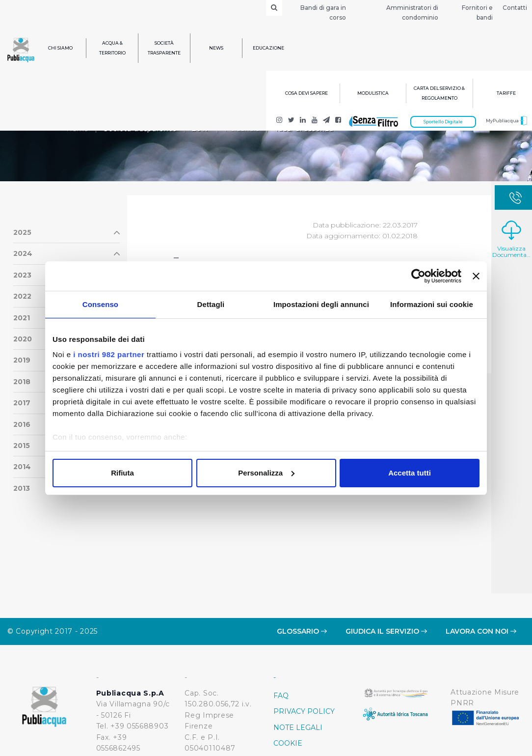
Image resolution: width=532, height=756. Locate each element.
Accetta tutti (410, 473)
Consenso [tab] (100, 304)
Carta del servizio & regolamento (439, 93)
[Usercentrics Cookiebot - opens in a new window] (418, 276)
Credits (289, 716)
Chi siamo (60, 48)
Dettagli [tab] (211, 304)
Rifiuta (122, 473)
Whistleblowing (309, 700)
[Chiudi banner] (476, 276)
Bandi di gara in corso (323, 13)
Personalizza (266, 473)
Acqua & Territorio (112, 48)
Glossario (302, 572)
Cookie (288, 684)
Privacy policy (304, 652)
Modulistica (373, 93)
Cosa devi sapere (306, 93)
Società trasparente (164, 48)
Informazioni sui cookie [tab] (432, 304)
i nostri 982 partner (109, 354)
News (216, 48)
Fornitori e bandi (477, 13)
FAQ (281, 637)
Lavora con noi (481, 572)
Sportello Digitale (443, 122)
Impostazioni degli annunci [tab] (321, 304)
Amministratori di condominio (412, 13)
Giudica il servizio (386, 572)
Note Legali (298, 669)
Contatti (515, 8)
